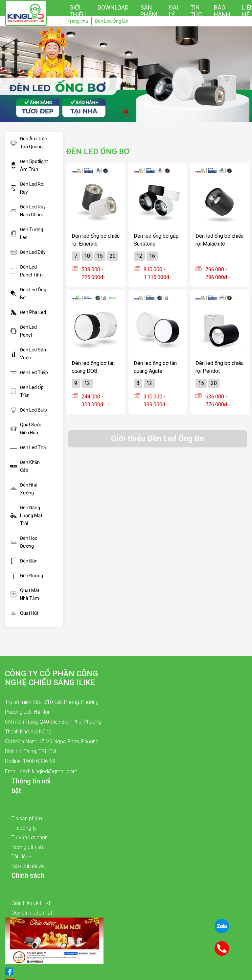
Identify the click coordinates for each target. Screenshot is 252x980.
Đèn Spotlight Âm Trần (29, 165)
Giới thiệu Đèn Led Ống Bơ (158, 439)
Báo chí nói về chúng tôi (28, 867)
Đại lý (174, 11)
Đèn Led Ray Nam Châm (28, 211)
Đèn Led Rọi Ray (27, 188)
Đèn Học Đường (24, 542)
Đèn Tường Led (27, 233)
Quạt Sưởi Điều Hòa (25, 429)
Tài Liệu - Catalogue (23, 857)
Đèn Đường (27, 576)
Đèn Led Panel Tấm (26, 271)
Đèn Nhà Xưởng (24, 489)
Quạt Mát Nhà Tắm (25, 594)
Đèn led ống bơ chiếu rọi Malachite (219, 240)
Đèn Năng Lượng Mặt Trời (26, 515)
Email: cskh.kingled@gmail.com (41, 771)
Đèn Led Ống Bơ (28, 294)
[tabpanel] (126, 74)
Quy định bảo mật (32, 913)
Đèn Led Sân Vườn (28, 354)
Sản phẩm (149, 11)
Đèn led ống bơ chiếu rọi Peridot (219, 367)
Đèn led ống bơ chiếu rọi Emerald (96, 240)
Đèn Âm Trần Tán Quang (29, 143)
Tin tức (196, 11)
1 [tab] (126, 112)
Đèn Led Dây (28, 252)
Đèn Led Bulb (29, 410)
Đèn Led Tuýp (29, 372)
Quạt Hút (24, 613)
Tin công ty (24, 828)
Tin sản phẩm (27, 818)
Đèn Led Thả (28, 447)
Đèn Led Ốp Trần (27, 391)
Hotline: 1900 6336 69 (30, 761)
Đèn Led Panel (23, 331)
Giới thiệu (78, 11)
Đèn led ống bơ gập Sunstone (156, 240)
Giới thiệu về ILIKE (32, 903)
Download (113, 7)
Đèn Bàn (24, 561)
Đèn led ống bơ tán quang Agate (155, 367)
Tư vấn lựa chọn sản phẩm (30, 838)
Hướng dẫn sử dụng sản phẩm (29, 848)
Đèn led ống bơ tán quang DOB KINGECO (93, 367)
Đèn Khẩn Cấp (25, 466)
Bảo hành (222, 11)
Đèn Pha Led (28, 312)
